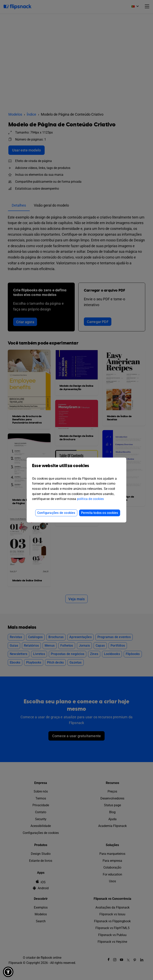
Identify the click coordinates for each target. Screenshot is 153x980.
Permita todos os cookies (100, 513)
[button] (8, 972)
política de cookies (91, 499)
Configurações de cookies (56, 513)
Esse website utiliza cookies (76, 469)
